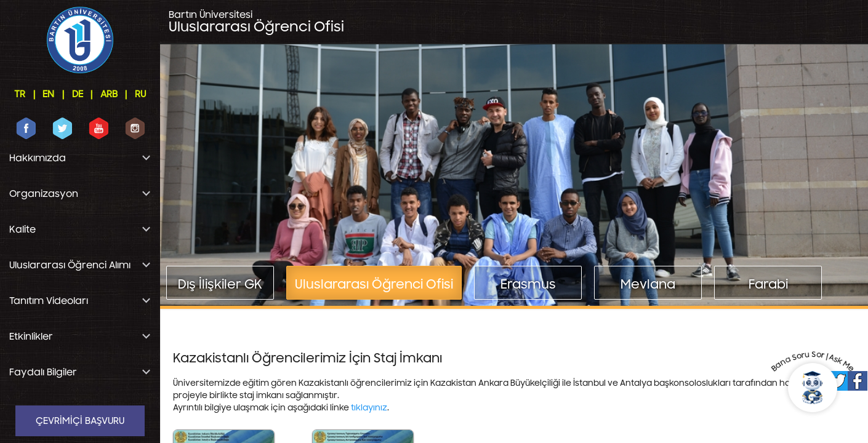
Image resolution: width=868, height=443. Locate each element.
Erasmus (528, 285)
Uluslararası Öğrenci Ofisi (256, 22)
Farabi (768, 285)
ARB (109, 94)
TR (20, 94)
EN (48, 94)
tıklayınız (369, 408)
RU (140, 94)
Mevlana (648, 285)
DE (78, 94)
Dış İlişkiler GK (220, 285)
